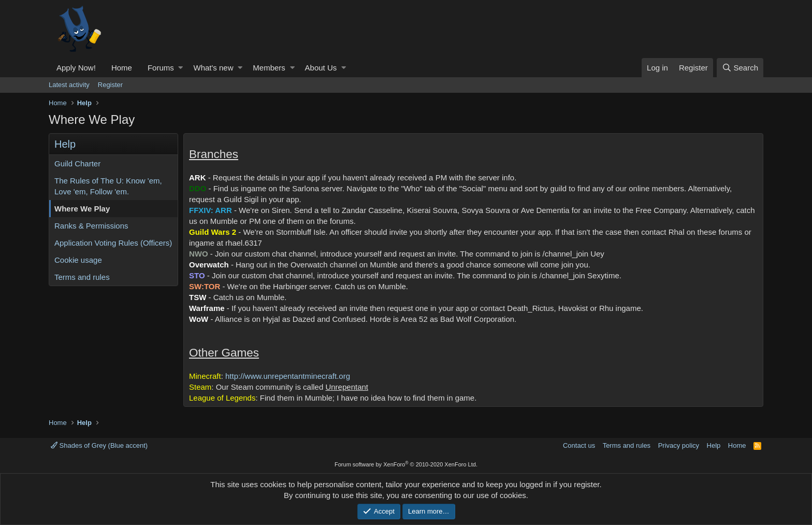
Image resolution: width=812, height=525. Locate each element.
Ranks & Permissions (91, 226)
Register (110, 85)
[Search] (740, 68)
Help (714, 445)
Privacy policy (679, 445)
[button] (180, 68)
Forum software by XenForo (406, 464)
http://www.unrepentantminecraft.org (288, 376)
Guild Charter (77, 164)
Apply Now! (76, 68)
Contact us (579, 445)
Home (122, 68)
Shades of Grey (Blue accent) (99, 445)
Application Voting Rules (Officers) (113, 243)
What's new (213, 68)
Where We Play (82, 209)
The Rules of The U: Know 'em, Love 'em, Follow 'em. (108, 186)
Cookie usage (78, 260)
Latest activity (69, 85)
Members (269, 68)
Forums (161, 68)
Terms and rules (82, 277)
